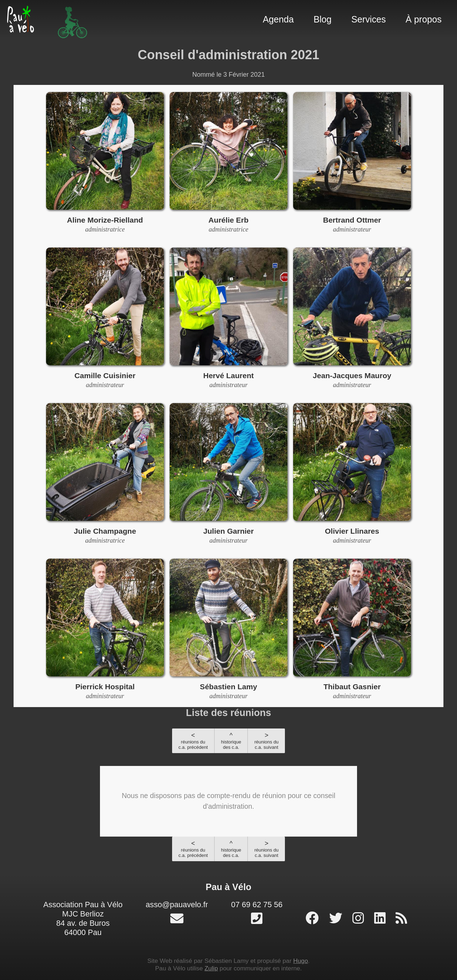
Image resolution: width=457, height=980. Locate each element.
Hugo (300, 961)
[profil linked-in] (382, 918)
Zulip (211, 968)
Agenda (278, 19)
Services (369, 19)
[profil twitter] (338, 918)
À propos (424, 19)
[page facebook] (314, 918)
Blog (322, 19)
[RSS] (401, 918)
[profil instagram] (360, 918)
